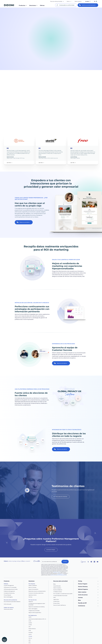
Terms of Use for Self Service (60, 605)
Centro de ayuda (8, 604)
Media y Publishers (33, 585)
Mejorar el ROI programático (35, 613)
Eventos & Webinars (58, 590)
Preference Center (57, 572)
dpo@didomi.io (60, 574)
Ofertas (42, 5)
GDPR (30, 617)
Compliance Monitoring (9, 593)
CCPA (30, 621)
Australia (31, 632)
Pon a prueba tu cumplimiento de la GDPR (63, 594)
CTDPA (30, 625)
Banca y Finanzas (32, 587)
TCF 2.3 (30, 638)
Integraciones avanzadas (34, 611)
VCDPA (30, 623)
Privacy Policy (56, 603)
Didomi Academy (57, 588)
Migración (31, 602)
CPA (30, 627)
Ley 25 (30, 634)
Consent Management (9, 585)
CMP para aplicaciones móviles (11, 589)
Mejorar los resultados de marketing (37, 607)
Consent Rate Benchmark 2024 (60, 596)
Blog (54, 584)
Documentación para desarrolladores (12, 602)
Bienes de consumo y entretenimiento (37, 591)
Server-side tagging (8, 597)
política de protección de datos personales (59, 575)
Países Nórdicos (32, 629)
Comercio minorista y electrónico (36, 593)
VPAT (55, 597)
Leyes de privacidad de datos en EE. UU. (37, 619)
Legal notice (56, 599)
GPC (30, 642)
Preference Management (9, 591)
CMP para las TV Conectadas (10, 587)
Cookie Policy (56, 601)
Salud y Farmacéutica (33, 589)
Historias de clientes (8, 609)
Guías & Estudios (57, 586)
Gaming (30, 597)
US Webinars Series (58, 592)
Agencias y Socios (33, 595)
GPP (30, 640)
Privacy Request (7, 595)
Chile (30, 631)
